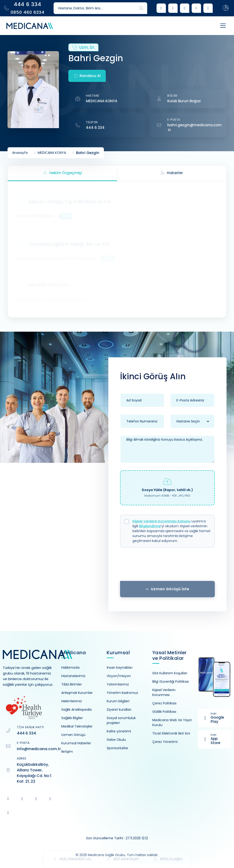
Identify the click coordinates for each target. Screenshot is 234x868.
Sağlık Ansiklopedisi (77, 710)
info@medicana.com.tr (39, 749)
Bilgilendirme (150, 526)
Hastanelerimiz (73, 676)
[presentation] (167, 566)
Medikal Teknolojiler (77, 726)
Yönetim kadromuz (122, 693)
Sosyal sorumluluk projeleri (121, 720)
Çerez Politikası (164, 703)
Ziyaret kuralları (119, 710)
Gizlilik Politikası (164, 712)
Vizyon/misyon (119, 676)
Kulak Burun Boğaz (184, 101)
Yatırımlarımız (118, 684)
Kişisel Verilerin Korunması (164, 692)
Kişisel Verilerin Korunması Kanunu (161, 521)
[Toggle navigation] (222, 26)
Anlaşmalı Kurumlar (77, 693)
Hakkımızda (70, 668)
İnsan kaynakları (120, 668)
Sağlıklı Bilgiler (72, 718)
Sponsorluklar (117, 748)
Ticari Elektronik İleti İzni (171, 733)
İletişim (67, 752)
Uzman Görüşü (73, 735)
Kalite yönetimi (119, 731)
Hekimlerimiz (72, 701)
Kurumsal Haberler (76, 743)
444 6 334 (95, 128)
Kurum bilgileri (118, 701)
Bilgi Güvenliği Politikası (171, 682)
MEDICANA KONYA (102, 101)
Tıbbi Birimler (72, 684)
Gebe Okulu (116, 740)
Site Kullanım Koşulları (170, 673)
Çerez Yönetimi (165, 742)
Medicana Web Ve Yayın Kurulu (172, 722)
